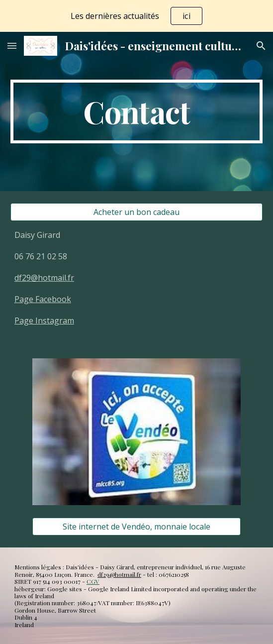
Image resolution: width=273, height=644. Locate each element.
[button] (12, 46)
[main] (136, 111)
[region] (136, 16)
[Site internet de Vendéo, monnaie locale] (136, 527)
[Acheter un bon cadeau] (136, 212)
